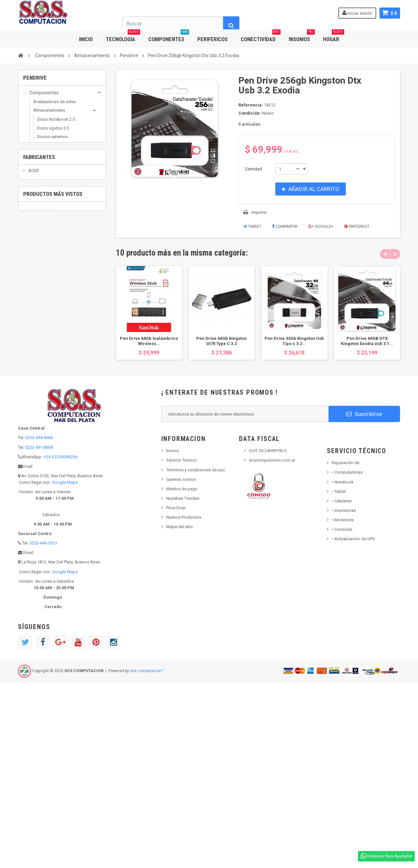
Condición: (250, 113)
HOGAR (334, 37)
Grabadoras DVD (46, 297)
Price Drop (176, 693)
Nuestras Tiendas (183, 684)
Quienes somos (181, 664)
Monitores (343, 705)
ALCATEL (37, 455)
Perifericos (40, 347)
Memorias (43, 225)
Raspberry (43, 259)
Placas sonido (47, 242)
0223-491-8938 (39, 632)
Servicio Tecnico (182, 646)
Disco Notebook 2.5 (56, 124)
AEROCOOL (39, 435)
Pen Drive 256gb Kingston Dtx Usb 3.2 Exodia (80, 521)
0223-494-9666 (39, 623)
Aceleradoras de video (55, 106)
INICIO (86, 39)
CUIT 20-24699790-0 (268, 636)
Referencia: (251, 105)
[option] (149, 313)
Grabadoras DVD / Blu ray (61, 158)
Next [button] (395, 254)
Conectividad (42, 273)
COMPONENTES (169, 37)
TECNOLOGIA (123, 37)
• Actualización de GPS (353, 724)
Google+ (321, 226)
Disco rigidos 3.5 (53, 132)
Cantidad (253, 169)
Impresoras (344, 696)
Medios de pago (182, 674)
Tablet (339, 677)
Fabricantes (39, 398)
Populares (39, 360)
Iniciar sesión (357, 13)
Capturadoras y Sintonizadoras (48, 188)
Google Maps (65, 668)
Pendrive (45, 166)
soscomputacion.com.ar (272, 646)
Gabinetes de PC (49, 216)
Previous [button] (385, 254)
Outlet (35, 335)
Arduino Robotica (50, 175)
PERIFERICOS (212, 39)
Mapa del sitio (180, 712)
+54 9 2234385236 (60, 642)
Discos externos (52, 141)
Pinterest (357, 226)
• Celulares (342, 686)
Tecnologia (40, 372)
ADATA (35, 425)
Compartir (285, 226)
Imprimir (259, 212)
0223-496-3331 (43, 728)
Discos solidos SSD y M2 (61, 149)
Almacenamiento (49, 114)
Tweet (252, 226)
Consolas (342, 715)
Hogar (35, 310)
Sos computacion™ (147, 856)
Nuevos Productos (184, 703)
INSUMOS (302, 37)
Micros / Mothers (49, 233)
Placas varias (46, 251)
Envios (172, 636)
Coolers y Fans (47, 199)
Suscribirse (364, 599)
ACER (33, 415)
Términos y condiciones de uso (196, 655)
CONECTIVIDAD (261, 37)
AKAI (33, 445)
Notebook (343, 667)
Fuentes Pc (44, 208)
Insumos (38, 323)
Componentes (44, 97)
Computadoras (347, 658)
